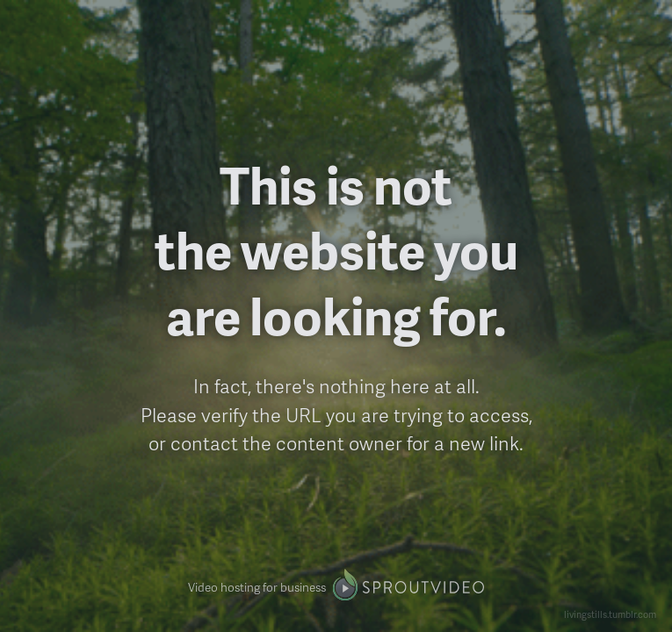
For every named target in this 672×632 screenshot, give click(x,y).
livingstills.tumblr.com (610, 614)
